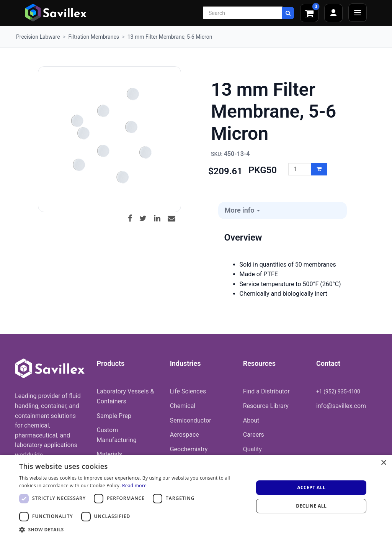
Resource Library (266, 406)
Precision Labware (38, 37)
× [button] (383, 463)
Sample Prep (114, 416)
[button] (133, 529)
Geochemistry (189, 449)
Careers (254, 435)
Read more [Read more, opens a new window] (134, 486)
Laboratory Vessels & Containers (126, 396)
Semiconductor (191, 420)
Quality (252, 449)
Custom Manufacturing (117, 435)
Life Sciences (188, 391)
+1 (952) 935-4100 (338, 392)
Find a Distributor (266, 391)
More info (242, 210)
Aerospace (185, 435)
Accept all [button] (311, 487)
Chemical (183, 406)
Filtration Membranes (94, 37)
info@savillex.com (341, 406)
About (251, 420)
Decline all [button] (311, 506)
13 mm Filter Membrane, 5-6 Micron (170, 37)
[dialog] (196, 497)
